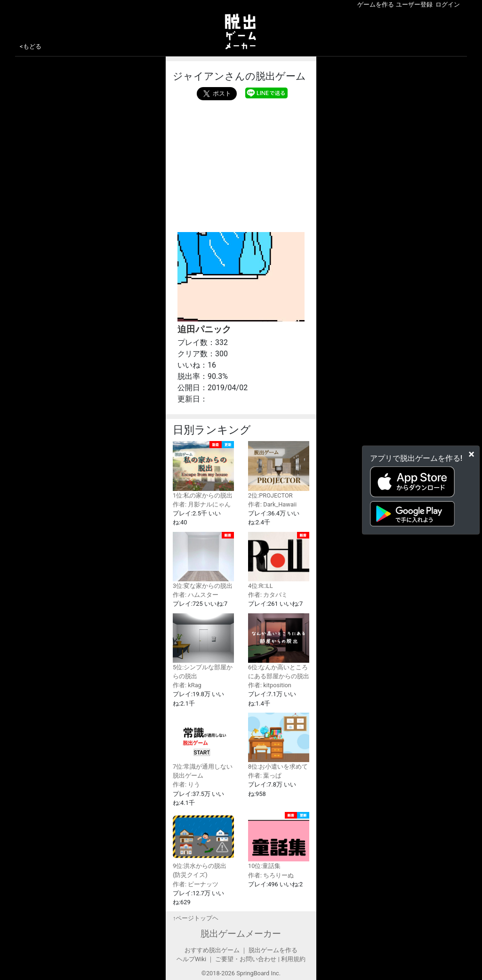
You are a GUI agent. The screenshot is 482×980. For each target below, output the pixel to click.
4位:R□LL (279, 561)
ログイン (448, 4)
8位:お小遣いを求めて (279, 741)
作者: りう (186, 784)
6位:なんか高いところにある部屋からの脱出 (279, 647)
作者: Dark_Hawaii (272, 504)
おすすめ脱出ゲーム (212, 950)
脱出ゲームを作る (273, 950)
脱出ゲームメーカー (241, 934)
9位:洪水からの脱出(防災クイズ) (203, 845)
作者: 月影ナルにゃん (202, 504)
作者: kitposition (270, 685)
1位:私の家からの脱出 (203, 470)
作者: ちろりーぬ (271, 875)
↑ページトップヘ (196, 918)
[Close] (471, 454)
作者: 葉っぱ (265, 775)
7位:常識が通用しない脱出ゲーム (203, 746)
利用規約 (293, 959)
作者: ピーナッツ (196, 884)
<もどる (31, 46)
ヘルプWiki (191, 959)
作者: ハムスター (196, 595)
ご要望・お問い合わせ (246, 959)
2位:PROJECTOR (279, 470)
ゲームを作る (376, 4)
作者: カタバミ (268, 595)
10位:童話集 (279, 841)
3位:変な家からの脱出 (203, 561)
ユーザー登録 (414, 4)
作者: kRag (187, 685)
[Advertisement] (241, 164)
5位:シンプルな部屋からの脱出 (203, 647)
